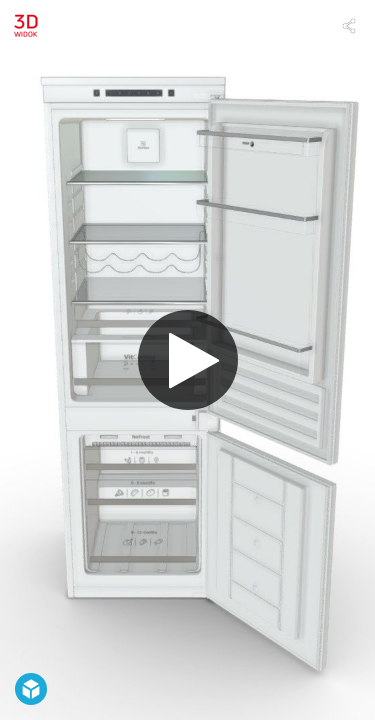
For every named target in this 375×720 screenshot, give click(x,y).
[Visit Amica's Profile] (26, 26)
